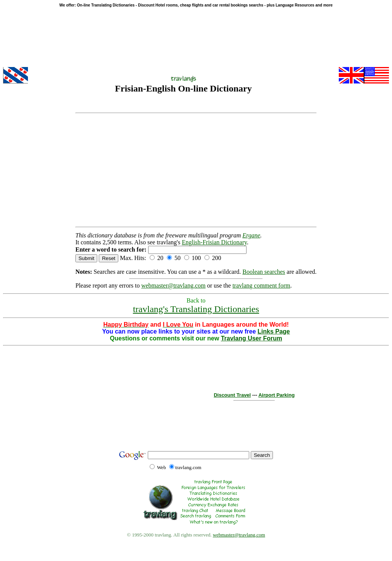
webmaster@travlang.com (173, 285)
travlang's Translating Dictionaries (196, 309)
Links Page (274, 331)
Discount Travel (232, 395)
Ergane (251, 235)
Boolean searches (264, 272)
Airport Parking (277, 395)
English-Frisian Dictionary (214, 242)
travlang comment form (261, 285)
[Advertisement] (196, 170)
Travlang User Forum (252, 338)
